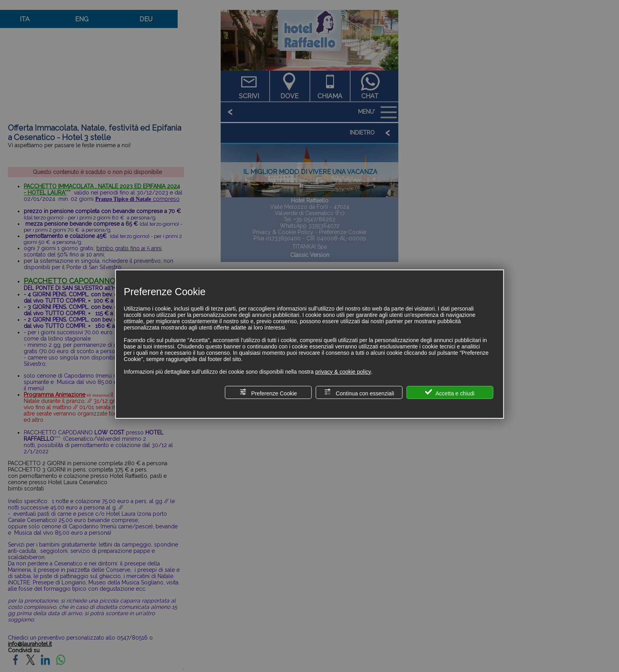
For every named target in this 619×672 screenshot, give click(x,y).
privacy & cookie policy (343, 372)
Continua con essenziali (359, 392)
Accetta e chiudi (450, 392)
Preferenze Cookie (268, 392)
